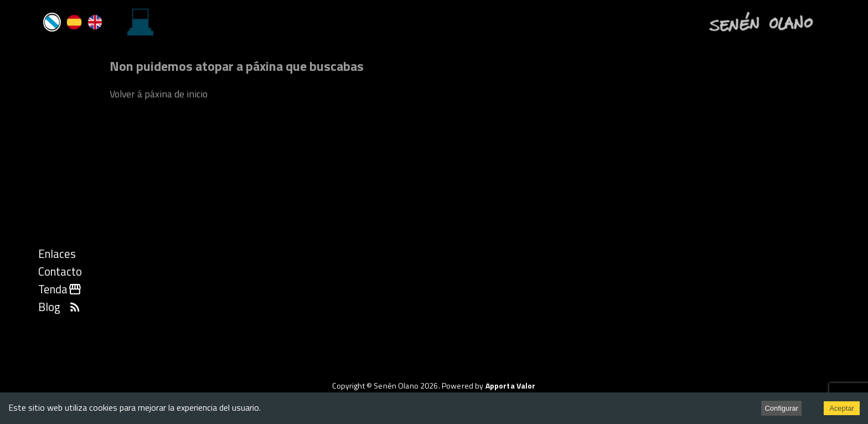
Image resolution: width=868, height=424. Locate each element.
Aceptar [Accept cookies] (842, 408)
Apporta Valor (511, 386)
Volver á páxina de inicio (159, 94)
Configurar (781, 408)
